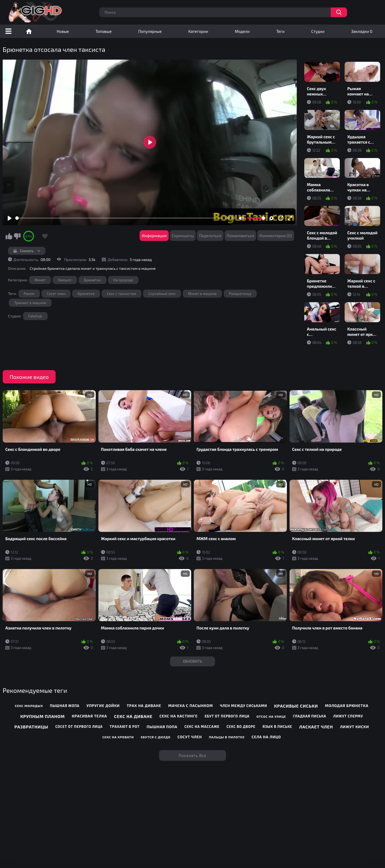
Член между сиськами (244, 706)
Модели (242, 31)
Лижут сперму (348, 716)
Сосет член (56, 294)
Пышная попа (162, 727)
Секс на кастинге (178, 716)
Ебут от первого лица (227, 716)
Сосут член (190, 737)
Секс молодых (29, 706)
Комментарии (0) (276, 236)
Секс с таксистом (122, 294)
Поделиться (210, 236)
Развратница (240, 294)
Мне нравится (9, 236)
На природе (123, 280)
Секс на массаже (202, 727)
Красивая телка (90, 716)
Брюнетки (93, 280)
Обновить (192, 661)
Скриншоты (183, 236)
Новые (63, 31)
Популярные (150, 31)
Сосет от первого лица (79, 727)
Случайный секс (162, 294)
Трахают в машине (30, 303)
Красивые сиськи (296, 706)
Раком (29, 294)
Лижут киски (355, 727)
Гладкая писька (310, 716)
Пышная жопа (65, 706)
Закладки (362, 31)
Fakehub (35, 316)
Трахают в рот (125, 727)
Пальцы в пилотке (227, 737)
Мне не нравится (17, 236)
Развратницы (31, 727)
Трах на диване (144, 706)
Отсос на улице (271, 716)
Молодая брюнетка (347, 706)
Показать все (193, 755)
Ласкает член (316, 727)
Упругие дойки (103, 706)
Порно (29, 31)
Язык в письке (277, 727)
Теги (280, 31)
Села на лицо (266, 737)
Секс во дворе (241, 727)
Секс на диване (133, 716)
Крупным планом (43, 716)
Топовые (103, 31)
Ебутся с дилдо (156, 737)
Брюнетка (86, 294)
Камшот (65, 280)
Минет (40, 280)
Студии (318, 31)
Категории (198, 31)
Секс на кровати (118, 737)
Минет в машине (203, 294)
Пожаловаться (240, 236)
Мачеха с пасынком (190, 706)
